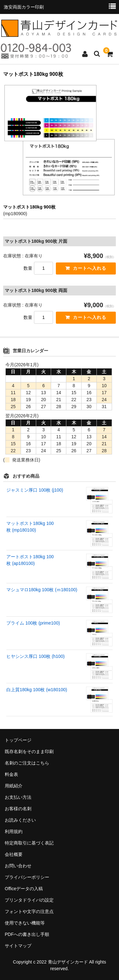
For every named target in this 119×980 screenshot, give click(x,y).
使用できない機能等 (25, 923)
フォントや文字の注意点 (29, 911)
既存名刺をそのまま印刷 (29, 752)
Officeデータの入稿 (24, 889)
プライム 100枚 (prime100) (33, 623)
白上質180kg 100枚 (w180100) (37, 690)
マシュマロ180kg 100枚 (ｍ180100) (42, 590)
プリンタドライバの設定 (29, 900)
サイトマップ (18, 946)
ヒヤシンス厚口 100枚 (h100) (36, 656)
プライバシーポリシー (27, 877)
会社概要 (14, 854)
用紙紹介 (14, 786)
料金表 (11, 774)
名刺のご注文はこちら (27, 763)
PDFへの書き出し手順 (27, 934)
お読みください (20, 820)
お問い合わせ (18, 866)
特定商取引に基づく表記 (29, 843)
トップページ (18, 740)
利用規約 (14, 831)
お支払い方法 (18, 797)
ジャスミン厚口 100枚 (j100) (35, 490)
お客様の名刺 (18, 809)
